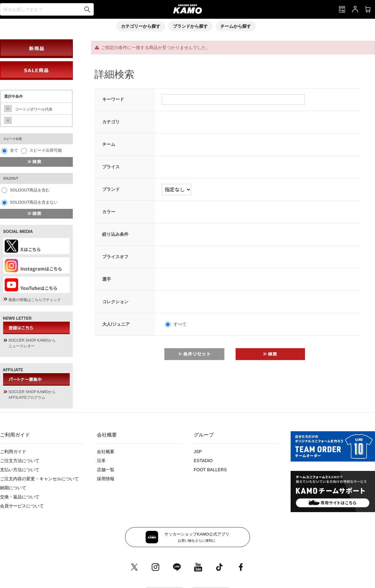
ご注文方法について (20, 461)
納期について (13, 488)
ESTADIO (203, 461)
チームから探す (236, 26)
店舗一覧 (106, 470)
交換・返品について (20, 497)
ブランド (111, 189)
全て (14, 150)
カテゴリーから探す (141, 26)
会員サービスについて (22, 506)
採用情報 (106, 479)
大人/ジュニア (116, 324)
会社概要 (106, 452)
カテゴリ (111, 122)
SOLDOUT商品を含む (30, 190)
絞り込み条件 (115, 234)
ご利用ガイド (13, 452)
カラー (109, 212)
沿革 (101, 461)
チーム (109, 144)
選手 (107, 279)
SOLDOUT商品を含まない (34, 202)
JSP (198, 452)
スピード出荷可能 (46, 150)
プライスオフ (115, 257)
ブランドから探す (190, 26)
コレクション (115, 302)
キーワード (113, 99)
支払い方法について (20, 470)
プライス (111, 167)
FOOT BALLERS (210, 470)
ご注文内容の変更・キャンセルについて (39, 479)
